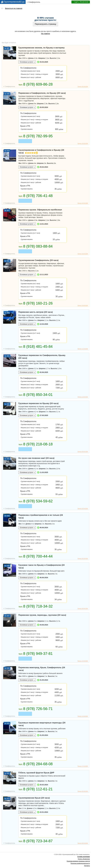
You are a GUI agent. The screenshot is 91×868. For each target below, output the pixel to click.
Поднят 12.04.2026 (83, 349)
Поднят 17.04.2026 (83, 766)
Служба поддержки (84, 857)
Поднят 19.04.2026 (83, 254)
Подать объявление (84, 859)
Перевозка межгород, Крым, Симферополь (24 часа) (42, 669)
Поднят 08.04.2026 (83, 452)
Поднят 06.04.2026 (83, 559)
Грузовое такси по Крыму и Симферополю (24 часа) (41, 566)
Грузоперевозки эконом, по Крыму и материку (41, 48)
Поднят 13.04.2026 (83, 397)
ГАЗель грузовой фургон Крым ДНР (36, 773)
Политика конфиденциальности (80, 863)
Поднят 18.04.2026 (83, 144)
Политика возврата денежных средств (78, 861)
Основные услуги (26, 62)
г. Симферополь (34, 2)
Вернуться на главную (14, 8)
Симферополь (10, 86)
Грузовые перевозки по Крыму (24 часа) (38, 403)
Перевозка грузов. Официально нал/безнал (40, 210)
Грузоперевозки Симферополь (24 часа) (38, 260)
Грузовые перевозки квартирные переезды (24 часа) (42, 724)
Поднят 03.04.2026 (83, 509)
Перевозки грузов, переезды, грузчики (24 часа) (42, 615)
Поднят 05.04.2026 (83, 87)
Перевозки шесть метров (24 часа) (36, 312)
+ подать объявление (80, 2)
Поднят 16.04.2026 (83, 203)
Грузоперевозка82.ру (14, 2)
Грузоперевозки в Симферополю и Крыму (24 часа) (41, 152)
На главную (45, 34)
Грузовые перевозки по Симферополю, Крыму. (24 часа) (42, 357)
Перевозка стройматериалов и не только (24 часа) (41, 516)
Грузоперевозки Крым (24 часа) (34, 798)
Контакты (87, 866)
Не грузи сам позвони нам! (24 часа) (36, 458)
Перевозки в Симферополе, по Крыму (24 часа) (42, 93)
